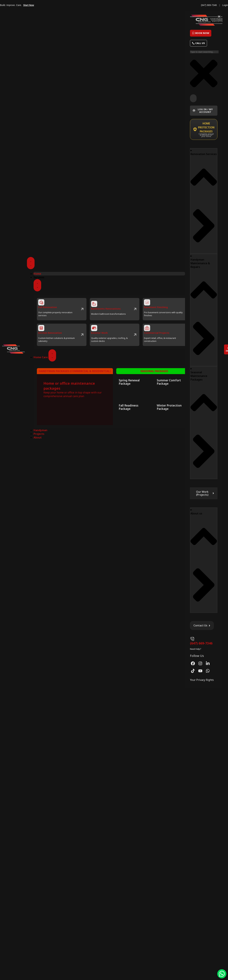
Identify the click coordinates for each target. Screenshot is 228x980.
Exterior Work (99, 333)
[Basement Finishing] (147, 302)
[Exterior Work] (94, 328)
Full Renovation (48, 307)
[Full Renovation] (41, 302)
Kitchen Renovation (50, 333)
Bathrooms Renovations (106, 309)
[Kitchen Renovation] (41, 328)
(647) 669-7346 (209, 5)
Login (225, 5)
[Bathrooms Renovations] (94, 304)
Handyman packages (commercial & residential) (75, 371)
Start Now (29, 5)
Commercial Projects (157, 333)
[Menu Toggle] (31, 263)
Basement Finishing (156, 307)
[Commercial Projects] (147, 328)
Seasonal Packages (154, 371)
